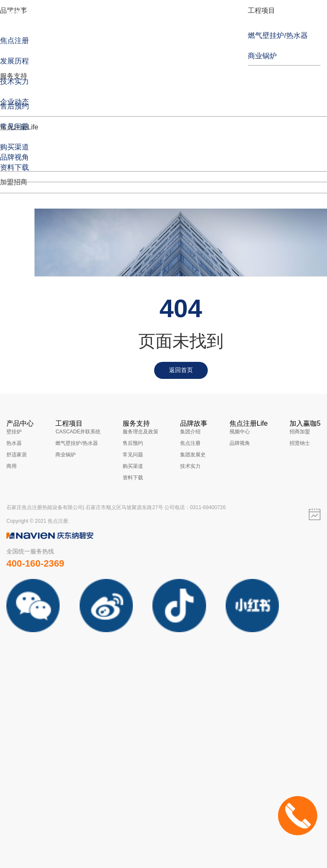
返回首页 (181, 370)
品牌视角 (240, 443)
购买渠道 (133, 466)
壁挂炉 (14, 432)
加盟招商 (14, 182)
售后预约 (133, 443)
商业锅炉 (66, 455)
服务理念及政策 (141, 432)
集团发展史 (193, 455)
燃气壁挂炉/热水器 (76, 443)
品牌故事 (194, 423)
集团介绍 (190, 432)
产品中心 (20, 423)
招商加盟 (300, 432)
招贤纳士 (300, 443)
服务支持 (14, 76)
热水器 (14, 443)
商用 (11, 466)
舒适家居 (17, 455)
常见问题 (133, 455)
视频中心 (240, 432)
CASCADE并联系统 (78, 432)
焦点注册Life (249, 423)
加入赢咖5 (305, 423)
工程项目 (261, 10)
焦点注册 (190, 443)
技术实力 (190, 466)
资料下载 (133, 478)
